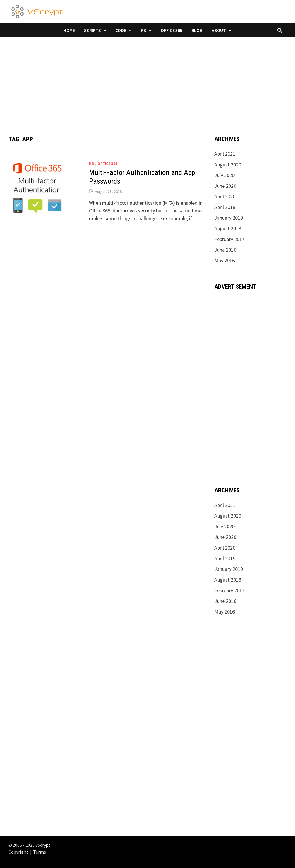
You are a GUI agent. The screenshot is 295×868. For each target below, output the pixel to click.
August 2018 (228, 228)
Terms (39, 852)
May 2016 (225, 260)
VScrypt (43, 845)
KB (143, 30)
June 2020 (225, 186)
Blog (197, 30)
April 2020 (225, 196)
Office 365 (172, 30)
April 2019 (225, 207)
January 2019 (229, 218)
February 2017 (229, 239)
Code (121, 30)
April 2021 (225, 154)
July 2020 (224, 175)
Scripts (92, 30)
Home (69, 30)
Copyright (18, 852)
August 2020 (228, 165)
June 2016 (225, 250)
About (219, 30)
